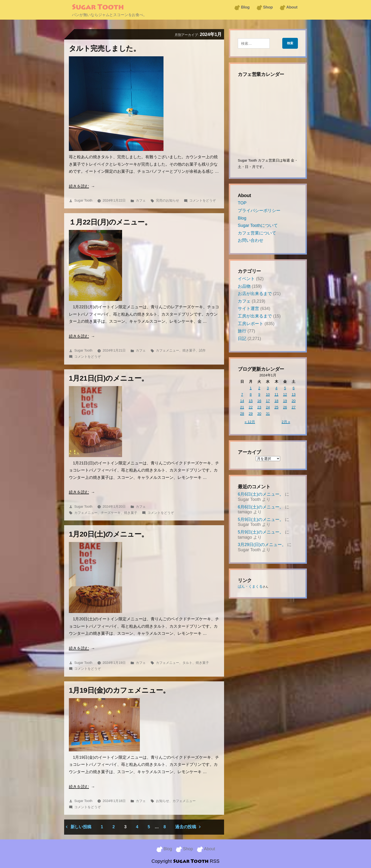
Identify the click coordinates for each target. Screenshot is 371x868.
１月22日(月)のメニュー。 (110, 222)
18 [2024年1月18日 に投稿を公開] (276, 401)
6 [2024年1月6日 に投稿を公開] (294, 388)
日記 (242, 339)
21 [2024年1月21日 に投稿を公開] (242, 407)
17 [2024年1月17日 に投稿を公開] (268, 401)
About (292, 7)
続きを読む (79, 186)
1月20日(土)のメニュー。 (109, 534)
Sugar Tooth (98, 8)
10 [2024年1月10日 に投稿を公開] (268, 394)
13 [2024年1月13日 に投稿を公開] (294, 394)
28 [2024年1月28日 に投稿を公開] (242, 413)
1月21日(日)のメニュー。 (109, 378)
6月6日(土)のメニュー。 (261, 494)
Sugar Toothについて (258, 225)
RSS (215, 861)
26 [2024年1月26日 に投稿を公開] (285, 407)
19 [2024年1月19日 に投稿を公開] (285, 401)
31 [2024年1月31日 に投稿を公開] (268, 413)
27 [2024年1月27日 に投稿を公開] (294, 407)
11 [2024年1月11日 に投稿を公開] (276, 394)
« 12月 (250, 422)
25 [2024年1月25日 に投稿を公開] (276, 407)
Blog (245, 7)
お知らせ (163, 801)
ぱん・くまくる (250, 586)
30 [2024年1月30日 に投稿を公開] (259, 413)
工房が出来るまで (255, 316)
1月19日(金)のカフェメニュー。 (119, 690)
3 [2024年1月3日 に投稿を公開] (268, 388)
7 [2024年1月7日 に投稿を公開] (242, 394)
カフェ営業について (257, 233)
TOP (242, 203)
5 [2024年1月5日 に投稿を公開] (285, 388)
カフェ (141, 200)
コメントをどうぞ (203, 200)
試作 (202, 350)
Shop (268, 7)
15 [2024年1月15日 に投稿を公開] (251, 401)
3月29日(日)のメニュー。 (262, 545)
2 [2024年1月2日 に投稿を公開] (259, 388)
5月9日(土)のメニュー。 (261, 520)
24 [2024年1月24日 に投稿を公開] (268, 407)
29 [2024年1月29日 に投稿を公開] (251, 413)
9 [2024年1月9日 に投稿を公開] (259, 394)
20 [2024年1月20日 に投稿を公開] (294, 401)
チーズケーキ (111, 513)
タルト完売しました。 (104, 48)
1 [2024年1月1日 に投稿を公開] (251, 388)
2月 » (286, 422)
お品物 (244, 286)
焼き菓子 (189, 350)
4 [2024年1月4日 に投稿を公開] (276, 388)
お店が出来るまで (255, 294)
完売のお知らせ (168, 200)
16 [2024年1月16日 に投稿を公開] (259, 401)
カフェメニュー (168, 350)
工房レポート (251, 324)
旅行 (242, 331)
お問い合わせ (251, 240)
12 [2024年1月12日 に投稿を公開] (285, 394)
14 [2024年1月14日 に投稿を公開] (242, 401)
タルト (187, 663)
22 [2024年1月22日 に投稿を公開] (251, 407)
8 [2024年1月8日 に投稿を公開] (251, 394)
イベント (246, 279)
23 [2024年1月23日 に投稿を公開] (259, 407)
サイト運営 (248, 308)
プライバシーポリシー (259, 211)
